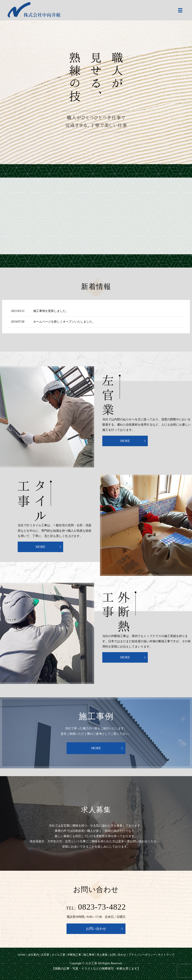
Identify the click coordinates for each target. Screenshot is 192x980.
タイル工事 (58, 955)
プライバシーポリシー (142, 955)
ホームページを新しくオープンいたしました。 (64, 322)
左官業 (45, 955)
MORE (125, 441)
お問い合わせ (96, 929)
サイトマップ (166, 955)
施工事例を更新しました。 (51, 311)
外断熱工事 (74, 955)
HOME (22, 955)
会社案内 (33, 955)
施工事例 (89, 955)
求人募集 (102, 955)
